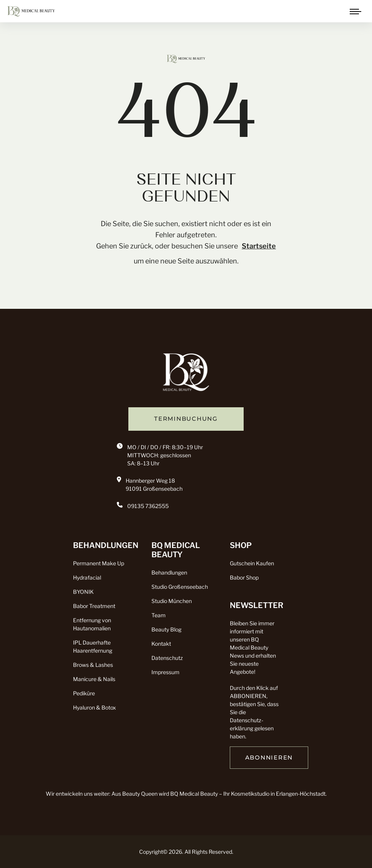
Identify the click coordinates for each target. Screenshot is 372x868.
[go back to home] (186, 375)
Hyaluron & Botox (95, 707)
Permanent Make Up (99, 563)
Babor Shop (244, 577)
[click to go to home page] (31, 11)
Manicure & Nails (94, 679)
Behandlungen (169, 572)
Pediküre (84, 693)
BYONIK (83, 592)
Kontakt (161, 644)
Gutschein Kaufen (252, 563)
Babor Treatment (94, 606)
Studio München (172, 601)
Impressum (165, 672)
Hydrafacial (87, 577)
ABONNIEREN (269, 758)
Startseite (259, 246)
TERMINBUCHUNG (186, 419)
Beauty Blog (166, 629)
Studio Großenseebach (180, 587)
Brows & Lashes (93, 665)
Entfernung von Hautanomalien (92, 624)
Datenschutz (167, 658)
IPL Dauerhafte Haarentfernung (93, 646)
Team (159, 615)
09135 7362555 (148, 506)
